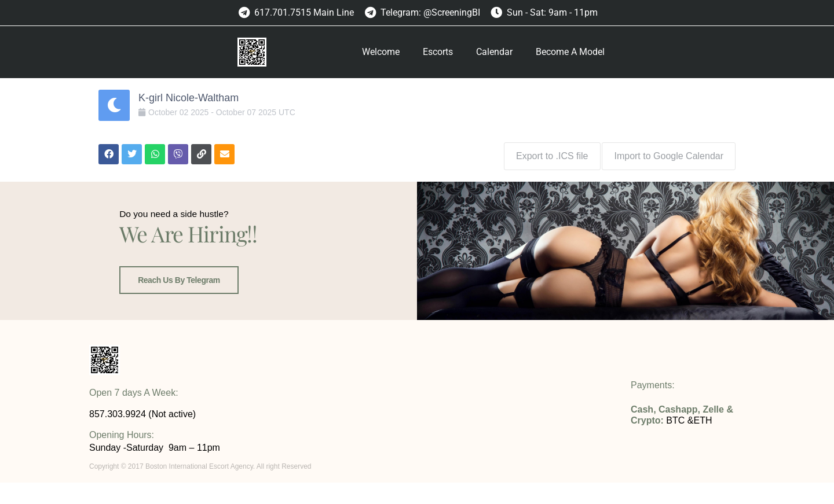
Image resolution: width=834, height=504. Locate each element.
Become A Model (570, 52)
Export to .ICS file (548, 152)
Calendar (494, 52)
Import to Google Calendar (669, 152)
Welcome (381, 52)
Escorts (438, 52)
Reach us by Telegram (177, 308)
